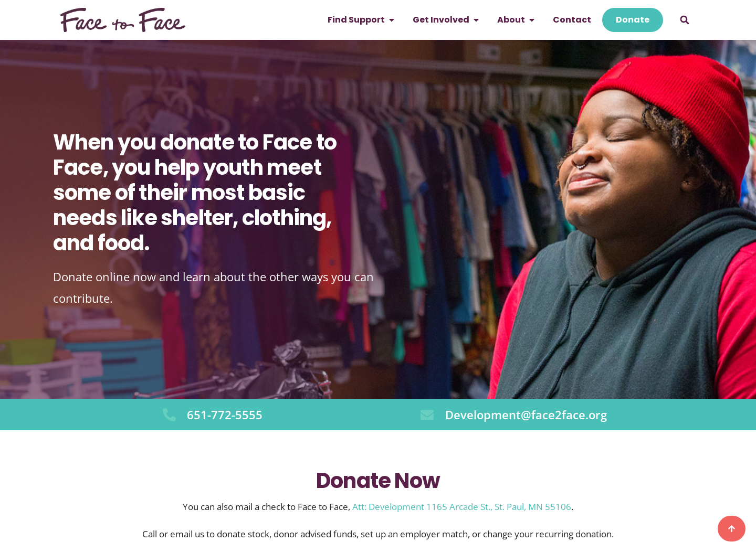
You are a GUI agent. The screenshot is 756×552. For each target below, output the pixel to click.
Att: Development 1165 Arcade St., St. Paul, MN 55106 (462, 507)
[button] (685, 20)
